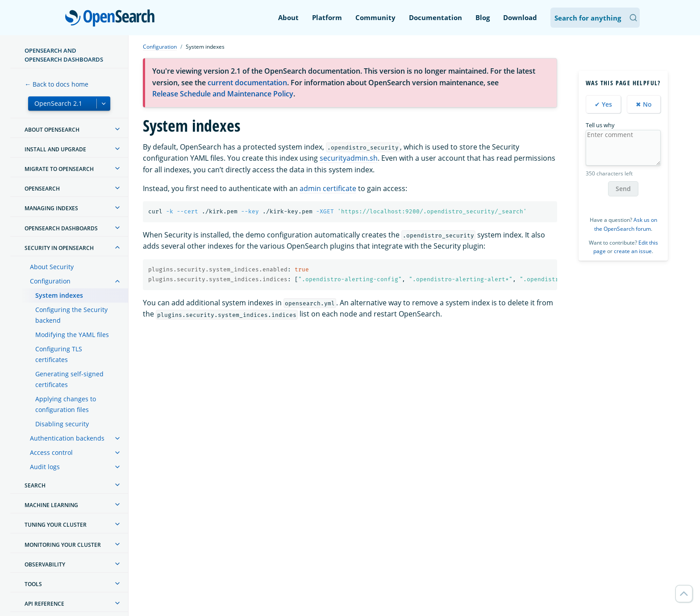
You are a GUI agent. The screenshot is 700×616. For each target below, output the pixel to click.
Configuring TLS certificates (59, 354)
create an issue (633, 251)
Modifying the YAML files (72, 335)
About (288, 17)
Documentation (435, 17)
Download (520, 17)
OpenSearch (112, 19)
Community (375, 17)
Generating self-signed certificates (69, 379)
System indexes (59, 295)
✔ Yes (603, 104)
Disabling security (62, 424)
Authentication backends (67, 438)
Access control (51, 452)
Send (623, 189)
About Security (52, 267)
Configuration (50, 281)
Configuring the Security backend (71, 315)
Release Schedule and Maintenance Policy (223, 94)
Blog (483, 17)
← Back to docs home (56, 84)
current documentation (247, 83)
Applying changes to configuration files (66, 404)
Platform (327, 17)
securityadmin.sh (349, 158)
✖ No (644, 104)
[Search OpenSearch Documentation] (595, 18)
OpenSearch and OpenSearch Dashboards (64, 55)
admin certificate (328, 188)
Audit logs (45, 467)
